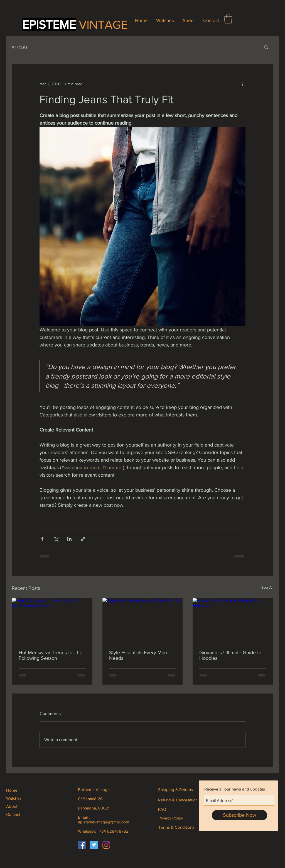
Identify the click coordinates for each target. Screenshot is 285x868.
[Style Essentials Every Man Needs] (143, 620)
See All (267, 587)
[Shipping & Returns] (179, 789)
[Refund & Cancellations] (179, 800)
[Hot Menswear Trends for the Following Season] (52, 620)
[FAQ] (163, 809)
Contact (13, 814)
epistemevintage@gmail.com (104, 822)
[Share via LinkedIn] (69, 539)
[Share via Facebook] (42, 539)
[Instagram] (106, 845)
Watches (14, 798)
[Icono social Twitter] (94, 845)
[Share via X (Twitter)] (56, 539)
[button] (228, 19)
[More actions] (242, 84)
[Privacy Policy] (171, 818)
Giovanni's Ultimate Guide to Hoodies (230, 655)
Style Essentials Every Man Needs (138, 655)
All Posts (19, 47)
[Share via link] (83, 539)
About (12, 806)
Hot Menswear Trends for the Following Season (51, 655)
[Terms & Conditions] (176, 827)
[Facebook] (82, 845)
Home (12, 790)
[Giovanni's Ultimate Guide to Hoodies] (233, 620)
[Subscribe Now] (239, 815)
